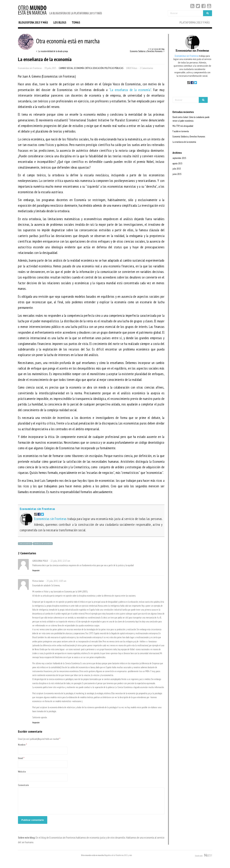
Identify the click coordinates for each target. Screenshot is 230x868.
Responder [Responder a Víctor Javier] (36, 723)
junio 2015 (177, 174)
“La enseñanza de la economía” (130, 90)
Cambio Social (66, 68)
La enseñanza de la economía (184, 142)
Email (20, 758)
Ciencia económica (25, 544)
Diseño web (203, 855)
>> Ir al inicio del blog (156, 49)
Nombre (22, 745)
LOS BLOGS (60, 22)
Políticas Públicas (114, 68)
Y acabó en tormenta (181, 131)
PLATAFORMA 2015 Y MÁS (195, 22)
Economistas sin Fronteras (30, 68)
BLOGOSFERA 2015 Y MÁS (33, 22)
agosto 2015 (177, 163)
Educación (98, 68)
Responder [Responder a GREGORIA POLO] (36, 570)
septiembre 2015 (179, 158)
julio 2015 (177, 169)
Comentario (23, 785)
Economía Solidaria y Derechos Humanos (189, 137)
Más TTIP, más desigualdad (183, 126)
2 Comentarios (146, 68)
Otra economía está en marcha (59, 41)
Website (22, 772)
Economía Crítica (83, 68)
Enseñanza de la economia (43, 544)
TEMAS (76, 22)
